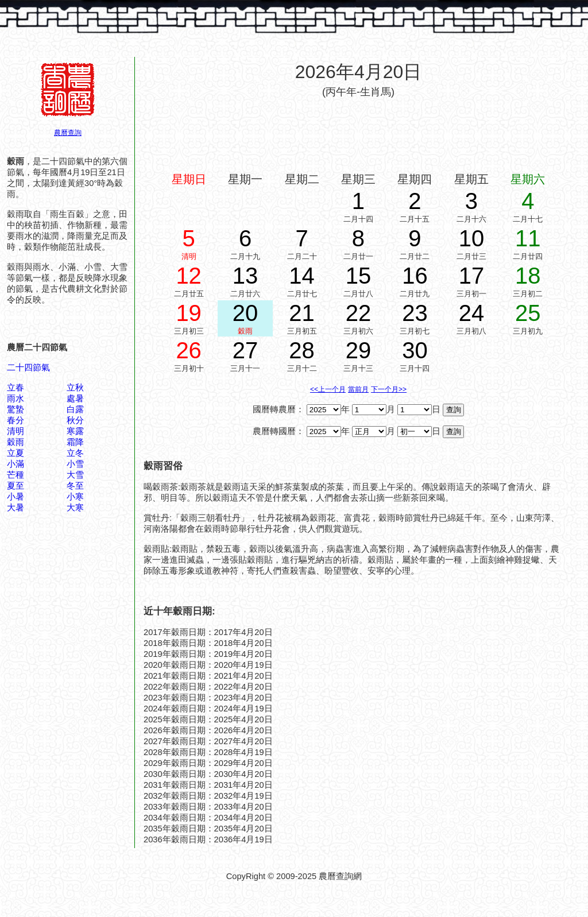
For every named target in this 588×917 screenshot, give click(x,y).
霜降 (75, 442)
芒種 (16, 475)
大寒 (75, 508)
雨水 (16, 398)
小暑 (16, 497)
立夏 (16, 453)
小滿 (16, 464)
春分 (16, 420)
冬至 (75, 486)
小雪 (75, 464)
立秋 (75, 388)
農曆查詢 (68, 133)
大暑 (16, 508)
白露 (75, 409)
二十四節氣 (28, 367)
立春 (16, 388)
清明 (16, 431)
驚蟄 (16, 409)
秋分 (75, 420)
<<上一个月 (328, 389)
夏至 (16, 486)
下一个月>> (389, 389)
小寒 (75, 497)
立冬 (75, 453)
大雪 (75, 475)
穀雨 (16, 442)
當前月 (358, 389)
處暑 (75, 398)
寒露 (75, 431)
